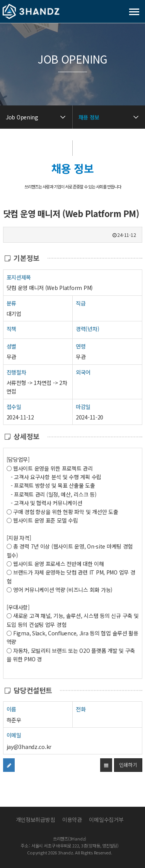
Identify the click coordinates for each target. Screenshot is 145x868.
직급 (81, 303)
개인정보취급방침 (36, 820)
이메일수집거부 (106, 820)
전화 (81, 709)
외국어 (83, 372)
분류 (11, 303)
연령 (81, 346)
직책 (11, 329)
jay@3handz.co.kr (29, 747)
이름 (11, 709)
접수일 (14, 406)
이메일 (14, 735)
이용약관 (72, 820)
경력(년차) (87, 329)
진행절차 (16, 372)
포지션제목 (19, 277)
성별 (11, 346)
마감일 (83, 407)
